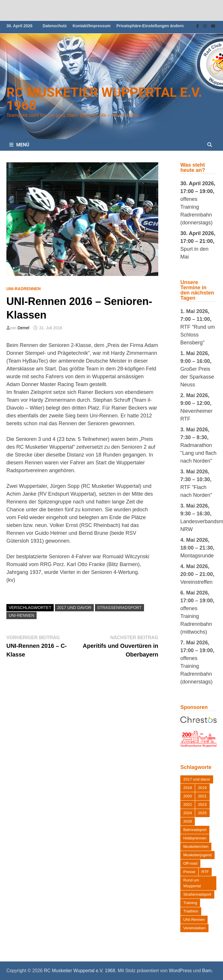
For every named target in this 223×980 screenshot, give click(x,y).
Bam (207, 971)
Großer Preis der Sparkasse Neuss (197, 377)
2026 (188, 821)
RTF (205, 872)
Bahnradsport (195, 830)
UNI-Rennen (21, 615)
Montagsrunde (197, 556)
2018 (188, 788)
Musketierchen (196, 847)
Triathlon (191, 911)
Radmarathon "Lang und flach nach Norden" (198, 453)
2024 (188, 813)
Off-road (190, 863)
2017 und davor (74, 608)
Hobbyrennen (195, 838)
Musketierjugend (197, 855)
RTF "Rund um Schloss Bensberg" (198, 335)
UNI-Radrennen (24, 289)
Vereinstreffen (196, 582)
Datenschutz (55, 26)
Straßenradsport (119, 608)
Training (190, 903)
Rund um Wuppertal (192, 883)
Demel (23, 328)
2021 (202, 796)
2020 (188, 796)
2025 (202, 813)
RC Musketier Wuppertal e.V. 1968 (104, 99)
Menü (19, 145)
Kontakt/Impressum (92, 26)
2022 (188, 804)
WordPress (180, 971)
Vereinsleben (194, 928)
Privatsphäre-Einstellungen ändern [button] (150, 26)
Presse (189, 872)
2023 (202, 804)
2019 (202, 788)
